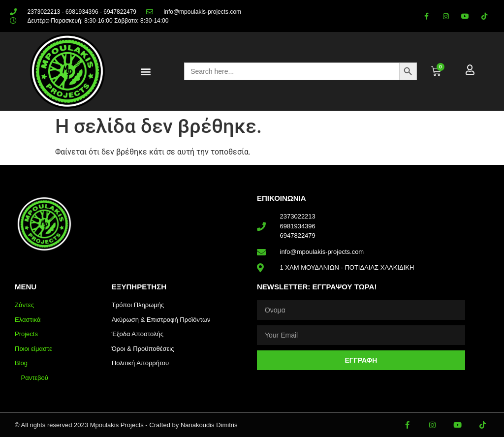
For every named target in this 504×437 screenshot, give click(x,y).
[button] (145, 72)
